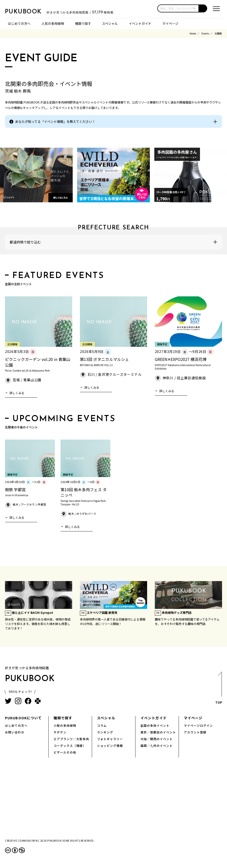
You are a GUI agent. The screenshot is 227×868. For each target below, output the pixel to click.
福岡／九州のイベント (157, 746)
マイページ (170, 23)
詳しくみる (17, 393)
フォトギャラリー (110, 739)
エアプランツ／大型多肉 (71, 739)
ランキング (105, 732)
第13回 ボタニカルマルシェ (104, 359)
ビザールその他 (65, 752)
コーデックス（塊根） (70, 746)
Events (205, 33)
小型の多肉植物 (65, 725)
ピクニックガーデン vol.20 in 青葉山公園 (38, 362)
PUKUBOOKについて (23, 718)
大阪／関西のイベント (157, 739)
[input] (178, 8)
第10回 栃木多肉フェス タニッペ (84, 492)
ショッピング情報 (110, 746)
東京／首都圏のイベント (158, 732)
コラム (102, 725)
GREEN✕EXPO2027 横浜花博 (181, 359)
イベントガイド (140, 23)
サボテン (60, 732)
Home (193, 33)
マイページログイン (198, 725)
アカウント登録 (195, 732)
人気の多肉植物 (53, 23)
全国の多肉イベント (155, 725)
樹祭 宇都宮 (15, 489)
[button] (203, 8)
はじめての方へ (19, 23)
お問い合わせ (15, 732)
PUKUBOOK (30, 11)
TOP (218, 689)
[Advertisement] (113, 802)
